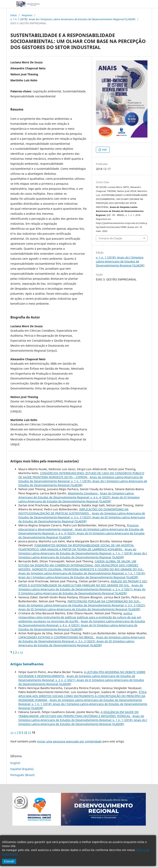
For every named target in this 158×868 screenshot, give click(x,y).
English (15, 763)
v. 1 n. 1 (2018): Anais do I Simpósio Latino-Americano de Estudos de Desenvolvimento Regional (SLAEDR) (73, 19)
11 (30, 732)
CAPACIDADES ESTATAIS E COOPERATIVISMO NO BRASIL (56, 637)
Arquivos (27, 15)
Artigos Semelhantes (27, 664)
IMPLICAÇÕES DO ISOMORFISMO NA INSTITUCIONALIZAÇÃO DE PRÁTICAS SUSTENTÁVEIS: (73, 511)
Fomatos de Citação (110, 238)
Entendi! (9, 861)
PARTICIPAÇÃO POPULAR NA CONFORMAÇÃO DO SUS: (104, 601)
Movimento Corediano (83, 493)
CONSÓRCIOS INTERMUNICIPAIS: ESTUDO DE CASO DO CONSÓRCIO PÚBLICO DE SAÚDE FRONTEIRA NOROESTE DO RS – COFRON (81, 475)
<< (12, 732)
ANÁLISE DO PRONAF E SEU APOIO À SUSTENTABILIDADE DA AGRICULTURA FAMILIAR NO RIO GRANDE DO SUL (83, 583)
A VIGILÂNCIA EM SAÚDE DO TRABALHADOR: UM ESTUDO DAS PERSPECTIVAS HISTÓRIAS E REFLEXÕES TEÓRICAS (79, 714)
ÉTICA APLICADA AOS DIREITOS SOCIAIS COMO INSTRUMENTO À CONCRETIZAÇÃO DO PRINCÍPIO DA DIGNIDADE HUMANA (82, 696)
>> (22, 652)
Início (14, 15)
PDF (104, 150)
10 (26, 732)
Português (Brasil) (22, 775)
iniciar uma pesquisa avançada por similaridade (69, 741)
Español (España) (22, 769)
